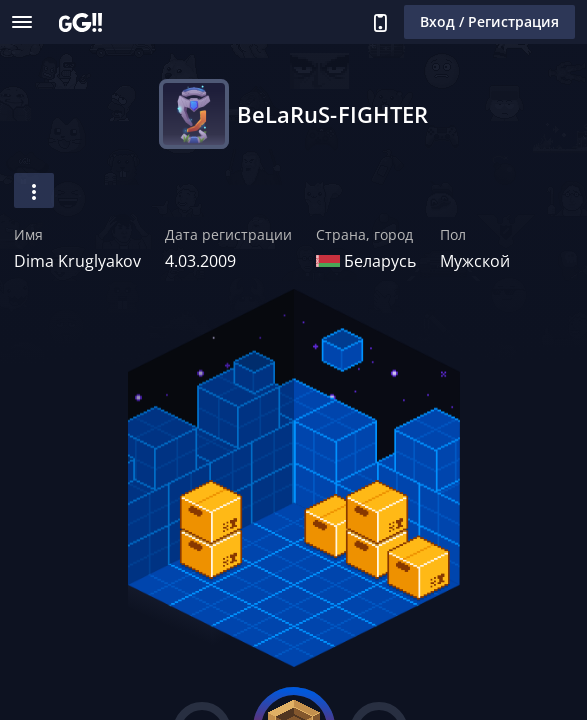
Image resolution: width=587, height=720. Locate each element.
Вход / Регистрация (489, 21)
